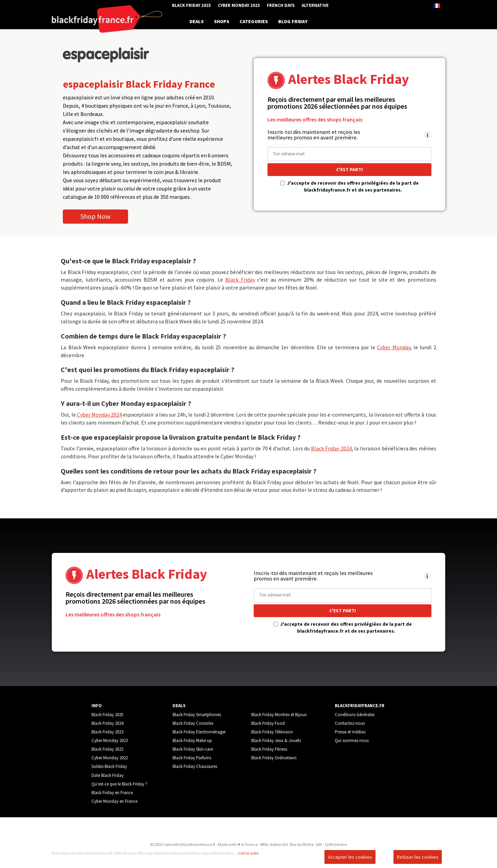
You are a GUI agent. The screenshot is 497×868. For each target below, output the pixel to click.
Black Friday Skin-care (193, 749)
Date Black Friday (108, 775)
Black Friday (240, 280)
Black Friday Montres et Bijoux (279, 715)
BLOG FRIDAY (293, 21)
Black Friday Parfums (192, 758)
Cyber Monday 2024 (99, 415)
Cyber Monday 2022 (110, 758)
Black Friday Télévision (272, 732)
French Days (281, 5)
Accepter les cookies (350, 857)
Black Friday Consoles (193, 723)
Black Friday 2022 (107, 749)
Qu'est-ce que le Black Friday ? (119, 784)
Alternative (315, 5)
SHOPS (222, 21)
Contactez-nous (350, 723)
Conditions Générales (355, 715)
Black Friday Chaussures (195, 766)
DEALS (197, 21)
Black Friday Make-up (192, 740)
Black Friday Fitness (269, 749)
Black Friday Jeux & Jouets (276, 740)
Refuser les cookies (418, 857)
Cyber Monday (393, 347)
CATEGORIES (254, 21)
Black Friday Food (268, 723)
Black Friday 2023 (107, 732)
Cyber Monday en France (114, 801)
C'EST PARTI (349, 169)
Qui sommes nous (352, 740)
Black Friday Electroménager (199, 732)
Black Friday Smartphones (197, 715)
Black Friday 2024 (331, 448)
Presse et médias (350, 732)
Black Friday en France (112, 793)
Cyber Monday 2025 (239, 5)
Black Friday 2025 (191, 5)
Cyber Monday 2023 (110, 740)
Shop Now (95, 216)
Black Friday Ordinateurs (274, 758)
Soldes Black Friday (109, 766)
